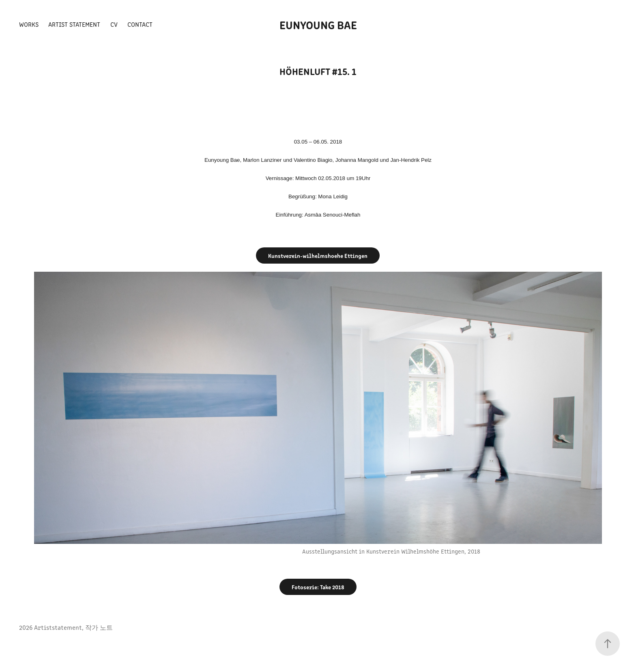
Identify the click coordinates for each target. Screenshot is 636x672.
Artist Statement (74, 24)
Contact (140, 24)
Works (29, 24)
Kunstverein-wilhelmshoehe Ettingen (318, 255)
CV (114, 24)
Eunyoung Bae (318, 24)
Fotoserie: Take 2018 (318, 587)
